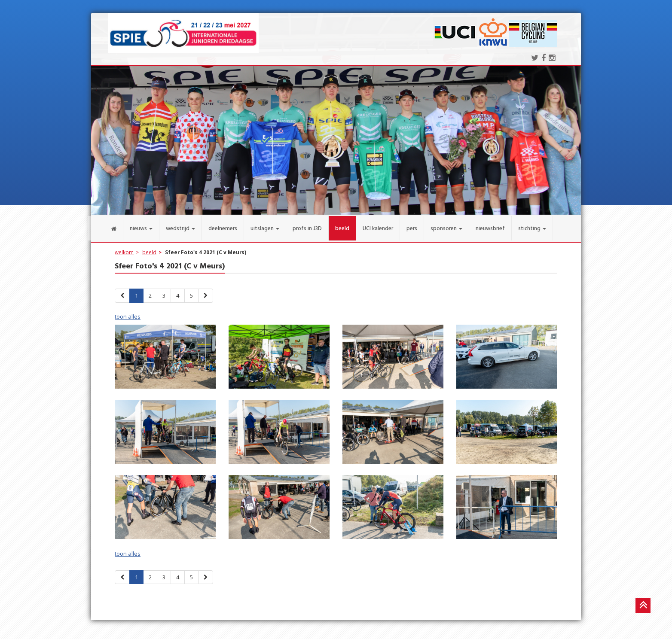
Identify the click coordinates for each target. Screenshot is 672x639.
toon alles (128, 314)
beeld (149, 250)
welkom (124, 250)
